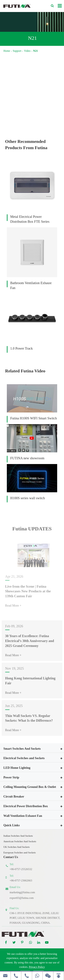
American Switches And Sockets (20, 844)
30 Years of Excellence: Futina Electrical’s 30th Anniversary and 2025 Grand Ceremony (30, 643)
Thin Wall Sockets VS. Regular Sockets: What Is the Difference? (29, 720)
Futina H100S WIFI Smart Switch (34, 418)
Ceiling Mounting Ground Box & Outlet (30, 787)
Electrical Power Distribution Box (26, 806)
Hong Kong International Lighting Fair (30, 683)
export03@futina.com (24, 898)
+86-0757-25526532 (23, 869)
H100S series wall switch (28, 498)
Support (17, 51)
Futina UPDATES (32, 531)
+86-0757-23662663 (23, 880)
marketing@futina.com (25, 892)
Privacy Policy (37, 967)
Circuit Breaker (14, 797)
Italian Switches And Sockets (18, 838)
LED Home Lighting (17, 768)
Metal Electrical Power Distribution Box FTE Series (30, 219)
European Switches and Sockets (20, 855)
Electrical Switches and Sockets (24, 758)
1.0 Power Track (22, 348)
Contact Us (11, 857)
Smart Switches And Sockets (22, 749)
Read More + (13, 658)
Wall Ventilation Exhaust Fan (23, 816)
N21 (35, 51)
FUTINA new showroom (27, 458)
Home (7, 51)
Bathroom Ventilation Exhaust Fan (31, 285)
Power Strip (11, 777)
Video (27, 51)
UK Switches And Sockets (17, 849)
